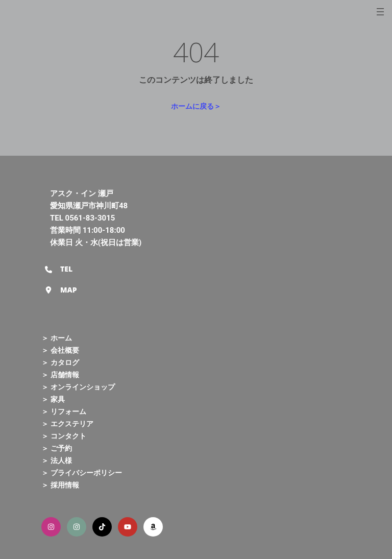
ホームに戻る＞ (196, 106)
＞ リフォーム (64, 411)
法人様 (61, 460)
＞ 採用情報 (60, 485)
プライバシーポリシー (86, 472)
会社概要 (65, 350)
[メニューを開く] (380, 12)
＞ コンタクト (64, 436)
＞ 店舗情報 (60, 374)
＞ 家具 (53, 399)
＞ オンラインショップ (78, 387)
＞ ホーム (57, 338)
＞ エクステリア (67, 423)
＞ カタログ (60, 362)
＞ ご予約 (57, 448)
